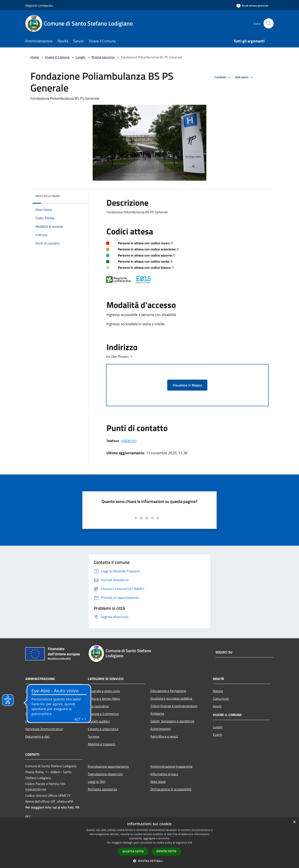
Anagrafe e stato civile (104, 691)
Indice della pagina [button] (48, 196)
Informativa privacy (164, 774)
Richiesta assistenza (102, 789)
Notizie (218, 691)
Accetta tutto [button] (133, 851)
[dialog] (149, 843)
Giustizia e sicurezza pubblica (171, 698)
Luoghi (80, 57)
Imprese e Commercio (103, 714)
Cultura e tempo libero (104, 699)
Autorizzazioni (161, 729)
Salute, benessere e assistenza (172, 721)
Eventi (217, 735)
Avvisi (217, 706)
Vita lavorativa (98, 706)
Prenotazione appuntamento (108, 766)
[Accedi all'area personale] (252, 6)
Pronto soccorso (103, 57)
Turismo (94, 736)
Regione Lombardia (39, 5)
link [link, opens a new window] (190, 843)
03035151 (129, 441)
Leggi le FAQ (97, 782)
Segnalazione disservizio (105, 774)
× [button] (294, 822)
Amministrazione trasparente (171, 766)
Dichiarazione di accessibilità (171, 789)
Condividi (223, 77)
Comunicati (221, 699)
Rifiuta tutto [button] (166, 851)
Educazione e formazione (168, 691)
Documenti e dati (38, 736)
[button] (149, 861)
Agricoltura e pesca (164, 736)
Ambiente (157, 713)
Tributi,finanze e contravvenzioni (174, 706)
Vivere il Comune (58, 57)
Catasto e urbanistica (103, 729)
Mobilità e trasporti (102, 744)
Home (35, 57)
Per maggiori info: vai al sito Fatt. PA (52, 807)
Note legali (158, 782)
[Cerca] (269, 23)
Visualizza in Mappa (187, 385)
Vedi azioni (245, 77)
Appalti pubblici (99, 721)
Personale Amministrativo (44, 729)
